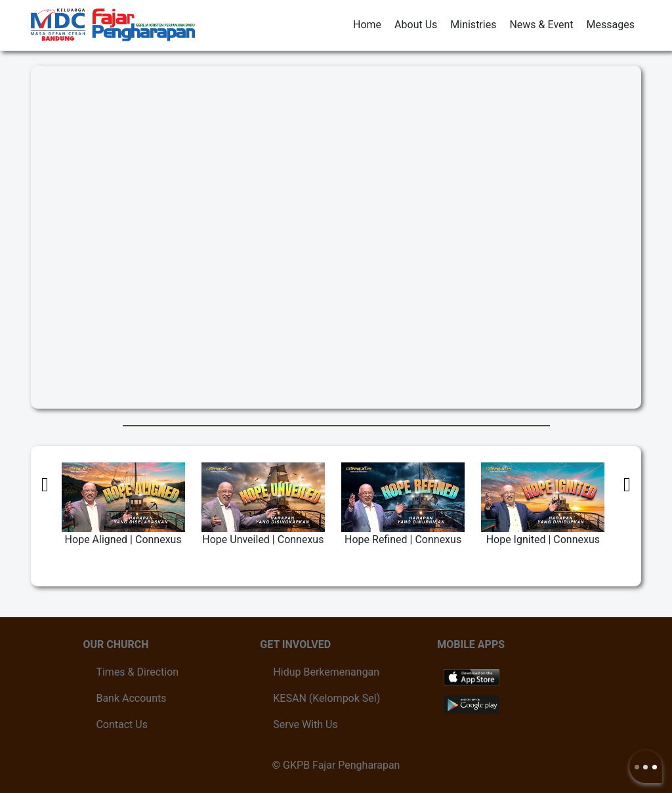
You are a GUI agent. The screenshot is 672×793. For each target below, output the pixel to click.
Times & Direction (137, 672)
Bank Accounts (131, 698)
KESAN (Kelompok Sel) (326, 698)
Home (367, 25)
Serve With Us (305, 724)
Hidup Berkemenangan (326, 672)
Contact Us (122, 724)
